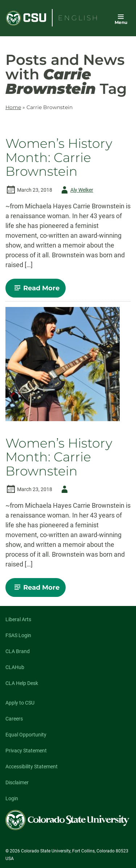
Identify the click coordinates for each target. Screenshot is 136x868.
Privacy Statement (26, 751)
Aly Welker (76, 190)
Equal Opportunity (26, 735)
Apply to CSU (20, 703)
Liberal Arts (18, 619)
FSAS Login (18, 635)
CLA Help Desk (22, 683)
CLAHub (15, 667)
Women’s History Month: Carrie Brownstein (59, 158)
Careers (14, 719)
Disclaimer (17, 782)
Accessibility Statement (32, 767)
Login (12, 798)
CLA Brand (18, 651)
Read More (39, 291)
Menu (121, 22)
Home (13, 107)
